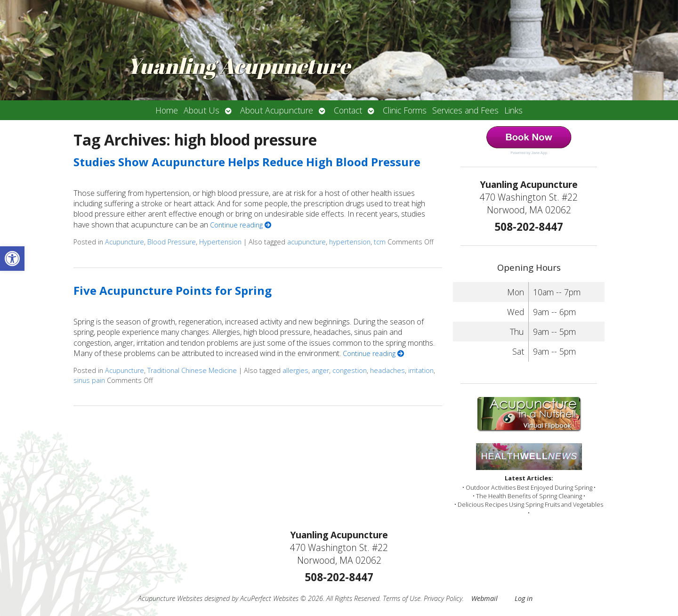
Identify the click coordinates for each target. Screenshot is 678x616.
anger (320, 370)
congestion (350, 370)
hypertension (350, 242)
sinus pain (89, 380)
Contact (348, 110)
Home (167, 110)
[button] (12, 259)
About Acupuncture (277, 110)
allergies (295, 370)
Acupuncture (125, 242)
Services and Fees (465, 110)
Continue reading (241, 225)
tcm (380, 242)
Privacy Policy (443, 598)
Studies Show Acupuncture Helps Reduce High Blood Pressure (247, 162)
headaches (387, 370)
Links (513, 110)
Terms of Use (402, 598)
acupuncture (307, 242)
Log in (524, 598)
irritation (421, 370)
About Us (202, 110)
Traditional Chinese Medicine (192, 370)
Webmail (484, 598)
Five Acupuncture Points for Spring (173, 290)
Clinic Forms (405, 110)
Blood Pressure (172, 242)
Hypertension (220, 242)
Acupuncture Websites (170, 598)
